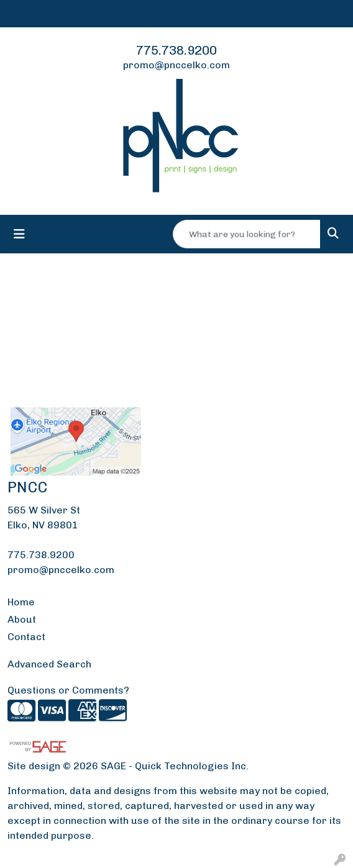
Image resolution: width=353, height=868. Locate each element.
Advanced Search (49, 664)
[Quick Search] (247, 234)
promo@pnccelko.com (176, 65)
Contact (26, 637)
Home (21, 602)
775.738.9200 (176, 50)
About (22, 619)
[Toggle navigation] (19, 234)
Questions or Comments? (68, 690)
